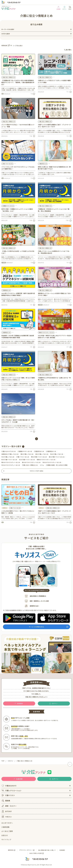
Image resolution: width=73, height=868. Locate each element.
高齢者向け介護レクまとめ (10, 454)
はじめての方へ (7, 823)
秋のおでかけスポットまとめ (52, 462)
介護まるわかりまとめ (9, 451)
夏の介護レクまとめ (42, 454)
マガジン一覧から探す (11, 446)
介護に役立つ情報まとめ (9, 77)
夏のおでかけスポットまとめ (31, 462)
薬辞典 (6, 801)
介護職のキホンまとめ (8, 206)
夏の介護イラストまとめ (57, 457)
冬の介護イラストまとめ (27, 460)
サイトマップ (6, 840)
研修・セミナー (9, 806)
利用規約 (62, 850)
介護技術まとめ (43, 164)
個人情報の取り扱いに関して (47, 850)
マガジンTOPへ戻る (37, 471)
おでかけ (7, 811)
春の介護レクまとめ (27, 454)
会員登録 (58, 8)
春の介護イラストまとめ (39, 457)
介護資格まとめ (6, 290)
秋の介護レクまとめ (57, 454)
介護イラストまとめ (7, 164)
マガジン (7, 817)
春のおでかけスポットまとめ (11, 462)
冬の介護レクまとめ (8, 457)
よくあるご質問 (7, 831)
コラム (42, 465)
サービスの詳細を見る (37, 627)
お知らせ (5, 835)
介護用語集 (5, 827)
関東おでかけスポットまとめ (46, 332)
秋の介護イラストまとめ (9, 460)
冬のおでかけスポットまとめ (11, 465)
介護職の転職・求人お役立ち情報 (57, 465)
